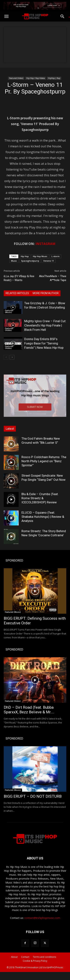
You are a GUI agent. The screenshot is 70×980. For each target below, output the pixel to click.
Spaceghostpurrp (30, 261)
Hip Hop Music (40, 256)
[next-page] (12, 357)
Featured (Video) (16, 78)
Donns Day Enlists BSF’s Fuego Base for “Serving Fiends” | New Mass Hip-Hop (44, 343)
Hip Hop (25, 256)
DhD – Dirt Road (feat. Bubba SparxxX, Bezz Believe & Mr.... (29, 710)
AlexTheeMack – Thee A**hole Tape (53, 278)
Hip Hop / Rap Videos (36, 78)
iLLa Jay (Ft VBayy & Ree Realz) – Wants (19, 278)
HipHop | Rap (54, 78)
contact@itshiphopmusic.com (42, 918)
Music (14, 261)
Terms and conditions (44, 957)
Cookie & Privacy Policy (35, 961)
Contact (25, 957)
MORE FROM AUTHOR (46, 293)
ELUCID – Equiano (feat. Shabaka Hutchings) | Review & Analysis (43, 517)
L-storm (56, 256)
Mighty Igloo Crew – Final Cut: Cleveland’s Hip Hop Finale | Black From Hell (45, 325)
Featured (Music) (9, 311)
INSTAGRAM (45, 244)
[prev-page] (6, 357)
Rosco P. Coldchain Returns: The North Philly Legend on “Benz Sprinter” (44, 461)
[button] (6, 16)
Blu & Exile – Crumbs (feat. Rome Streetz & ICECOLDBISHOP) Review (40, 498)
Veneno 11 (49, 261)
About (14, 957)
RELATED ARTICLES (17, 293)
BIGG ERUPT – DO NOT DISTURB (33, 796)
